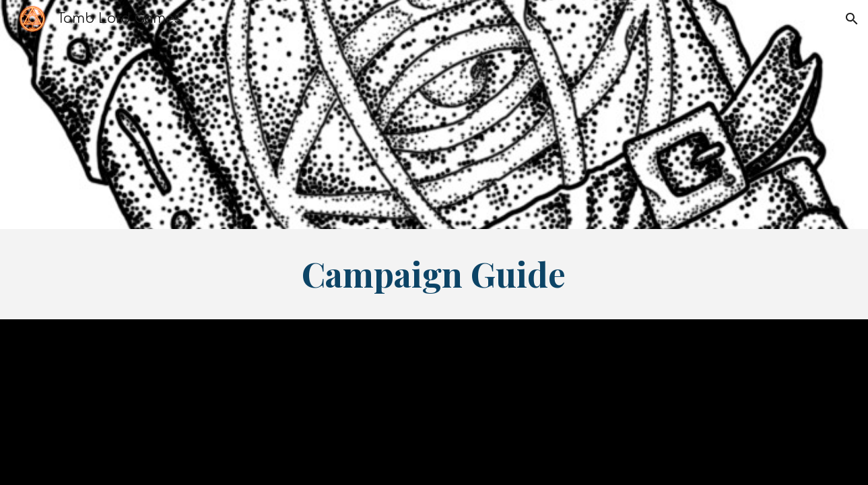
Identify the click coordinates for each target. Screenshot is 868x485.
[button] (852, 19)
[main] (434, 274)
